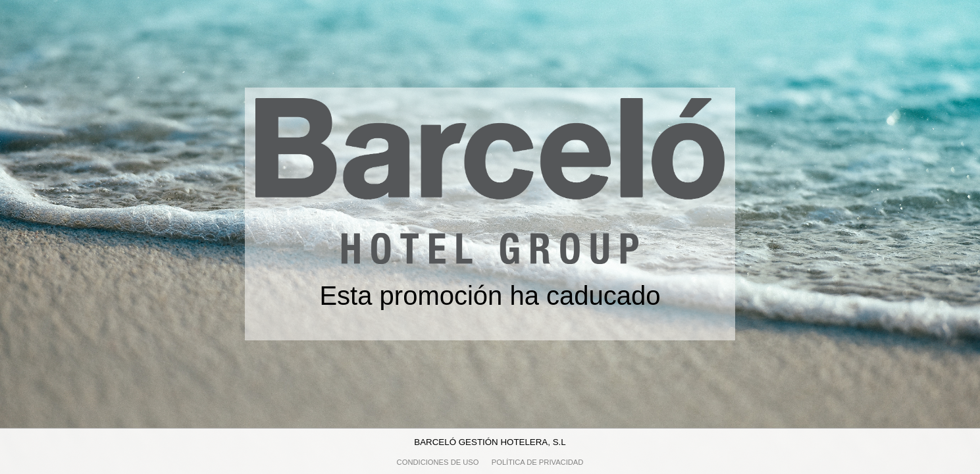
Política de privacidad (538, 462)
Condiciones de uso (438, 462)
